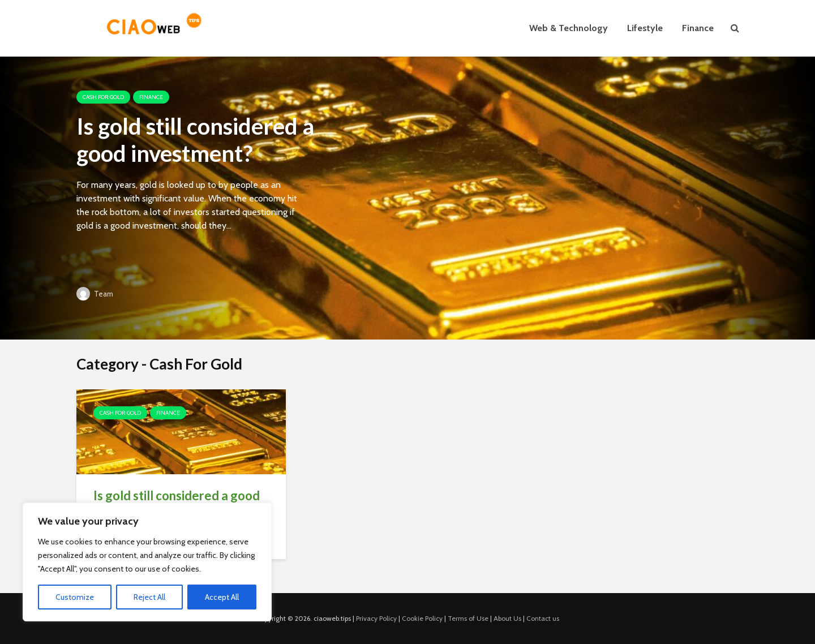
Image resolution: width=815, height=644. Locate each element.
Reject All (149, 597)
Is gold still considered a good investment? (195, 140)
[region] (147, 562)
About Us (507, 618)
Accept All (222, 597)
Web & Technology (569, 28)
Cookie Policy (422, 618)
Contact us (543, 618)
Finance (698, 28)
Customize (75, 597)
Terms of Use (468, 618)
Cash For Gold (103, 97)
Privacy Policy (376, 618)
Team (95, 294)
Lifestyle (645, 28)
